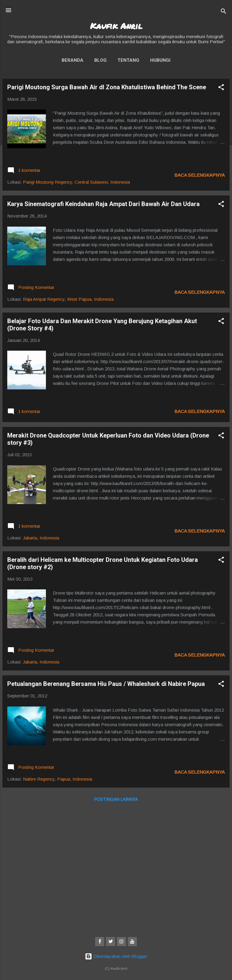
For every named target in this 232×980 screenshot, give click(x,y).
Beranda (72, 60)
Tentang (128, 60)
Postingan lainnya (116, 799)
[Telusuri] (224, 12)
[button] (221, 88)
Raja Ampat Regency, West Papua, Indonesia (68, 299)
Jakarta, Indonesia (41, 538)
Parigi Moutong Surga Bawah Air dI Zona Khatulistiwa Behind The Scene (107, 87)
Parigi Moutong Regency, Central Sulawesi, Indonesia (76, 182)
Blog (100, 60)
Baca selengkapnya (200, 175)
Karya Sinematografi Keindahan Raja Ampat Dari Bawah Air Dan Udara (103, 204)
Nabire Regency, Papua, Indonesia (58, 779)
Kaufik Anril (116, 26)
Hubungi (160, 60)
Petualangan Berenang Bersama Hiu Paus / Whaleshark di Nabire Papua (106, 684)
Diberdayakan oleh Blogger (116, 956)
